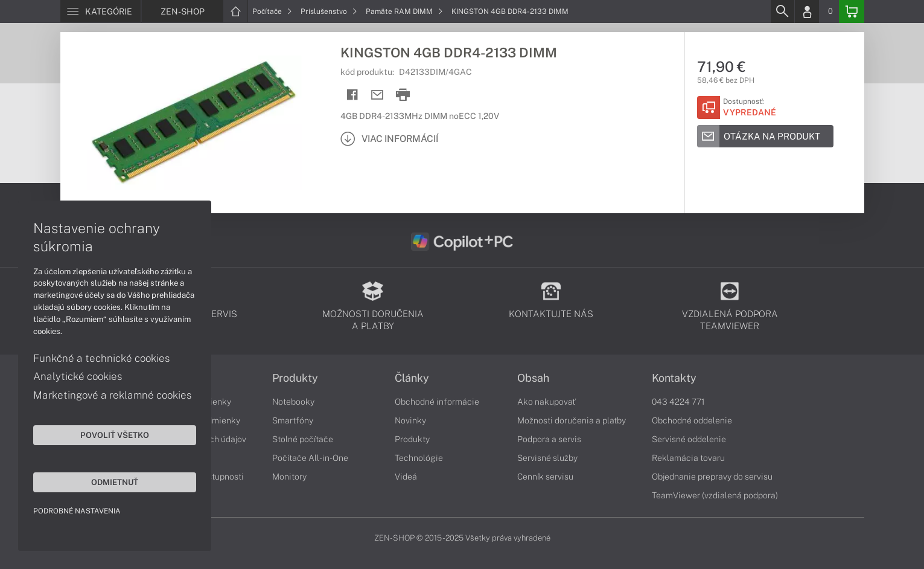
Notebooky (293, 402)
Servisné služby (547, 458)
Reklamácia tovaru (688, 458)
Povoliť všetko (115, 435)
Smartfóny (293, 420)
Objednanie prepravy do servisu (712, 477)
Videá (406, 477)
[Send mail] (378, 95)
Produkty (295, 378)
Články (412, 378)
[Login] (807, 11)
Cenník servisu (545, 477)
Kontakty (674, 378)
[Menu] (100, 11)
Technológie (419, 458)
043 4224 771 (678, 402)
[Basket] (852, 11)
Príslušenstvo (329, 11)
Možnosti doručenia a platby (572, 420)
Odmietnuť (115, 482)
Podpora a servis (549, 439)
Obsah (533, 378)
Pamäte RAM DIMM (404, 11)
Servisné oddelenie (689, 439)
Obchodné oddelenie (692, 420)
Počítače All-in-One (310, 458)
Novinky (410, 420)
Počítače (272, 11)
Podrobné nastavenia (77, 511)
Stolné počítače (303, 439)
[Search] (782, 11)
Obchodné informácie (437, 402)
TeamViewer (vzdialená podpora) (715, 495)
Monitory (289, 477)
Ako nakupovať (546, 402)
